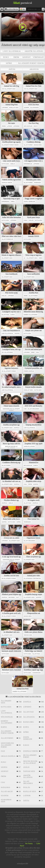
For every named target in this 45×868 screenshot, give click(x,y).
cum (25, 409)
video (41, 258)
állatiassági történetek (32, 578)
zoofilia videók (7, 183)
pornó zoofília (29, 371)
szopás (17, 333)
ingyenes (12, 597)
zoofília (17, 428)
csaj (37, 352)
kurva (13, 315)
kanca (36, 465)
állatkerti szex (7, 258)
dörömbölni (28, 164)
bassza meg (38, 145)
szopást (26, 57)
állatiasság (35, 108)
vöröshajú (38, 57)
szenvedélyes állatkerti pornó (11, 409)
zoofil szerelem (29, 202)
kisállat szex (14, 108)
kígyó (36, 126)
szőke (9, 63)
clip (17, 597)
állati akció (7, 791)
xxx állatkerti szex (9, 89)
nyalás (31, 220)
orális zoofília (8, 756)
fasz (3, 751)
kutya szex (5, 164)
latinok (9, 126)
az (24, 258)
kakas (26, 745)
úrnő (33, 352)
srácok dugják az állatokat (11, 447)
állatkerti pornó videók (31, 63)
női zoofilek (28, 126)
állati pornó (28, 145)
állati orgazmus (33, 409)
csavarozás (36, 673)
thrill (13, 202)
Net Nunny (29, 843)
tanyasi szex (28, 635)
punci (6, 57)
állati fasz (5, 315)
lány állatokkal (12, 51)
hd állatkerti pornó (9, 371)
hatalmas (5, 787)
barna (4, 727)
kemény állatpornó (31, 315)
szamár (26, 108)
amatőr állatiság (34, 51)
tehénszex (37, 183)
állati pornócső (7, 239)
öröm (16, 57)
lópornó (5, 108)
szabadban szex (6, 801)
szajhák (5, 796)
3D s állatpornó (7, 352)
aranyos (34, 69)
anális (13, 164)
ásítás (12, 69)
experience (5, 202)
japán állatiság (29, 447)
